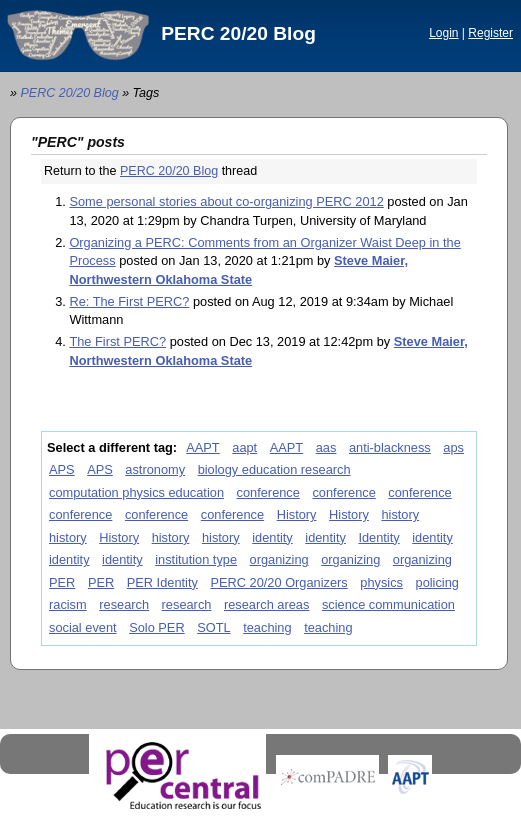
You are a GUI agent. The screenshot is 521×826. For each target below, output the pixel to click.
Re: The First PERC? (129, 301)
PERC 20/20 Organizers (278, 582)
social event (83, 627)
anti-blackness (390, 447)
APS (62, 469)
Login (443, 33)
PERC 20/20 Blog (238, 33)
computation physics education (136, 492)
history (400, 514)
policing (437, 582)
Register (490, 33)
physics (381, 582)
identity (272, 537)
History (297, 514)
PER (62, 582)
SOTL (213, 627)
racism (68, 604)
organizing (279, 559)
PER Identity (162, 582)
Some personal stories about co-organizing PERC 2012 (226, 201)
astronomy (155, 469)
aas (326, 447)
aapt (244, 447)
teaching (267, 627)
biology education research (274, 469)
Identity (378, 537)
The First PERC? (117, 341)
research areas (266, 604)
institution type (196, 559)
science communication (388, 604)
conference (268, 492)
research (124, 604)
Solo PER (156, 627)
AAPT (202, 447)
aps (453, 447)
